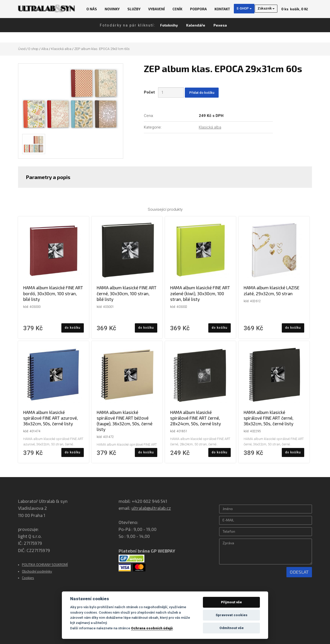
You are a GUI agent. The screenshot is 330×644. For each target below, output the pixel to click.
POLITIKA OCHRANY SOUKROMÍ (45, 565)
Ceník (177, 9)
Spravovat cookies (232, 615)
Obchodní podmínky (37, 571)
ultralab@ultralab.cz (151, 508)
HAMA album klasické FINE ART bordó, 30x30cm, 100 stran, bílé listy (53, 293)
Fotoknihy (169, 25)
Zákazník (266, 8)
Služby (134, 9)
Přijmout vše (231, 602)
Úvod (22, 49)
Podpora (198, 9)
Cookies (28, 578)
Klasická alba (61, 49)
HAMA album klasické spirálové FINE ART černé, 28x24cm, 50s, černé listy (196, 418)
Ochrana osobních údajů (152, 628)
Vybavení (156, 9)
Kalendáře (196, 25)
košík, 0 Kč (295, 9)
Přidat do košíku (202, 93)
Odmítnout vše (232, 628)
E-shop (33, 49)
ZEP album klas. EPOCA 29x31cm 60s (102, 49)
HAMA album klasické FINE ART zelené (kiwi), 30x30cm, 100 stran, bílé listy (200, 293)
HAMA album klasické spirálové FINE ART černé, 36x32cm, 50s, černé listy (269, 418)
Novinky (112, 9)
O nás (92, 9)
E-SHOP (244, 8)
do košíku (73, 328)
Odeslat (299, 572)
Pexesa (220, 25)
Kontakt (222, 9)
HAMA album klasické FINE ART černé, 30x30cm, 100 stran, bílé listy (127, 293)
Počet (150, 92)
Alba (45, 49)
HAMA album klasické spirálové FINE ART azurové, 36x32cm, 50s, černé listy (51, 418)
